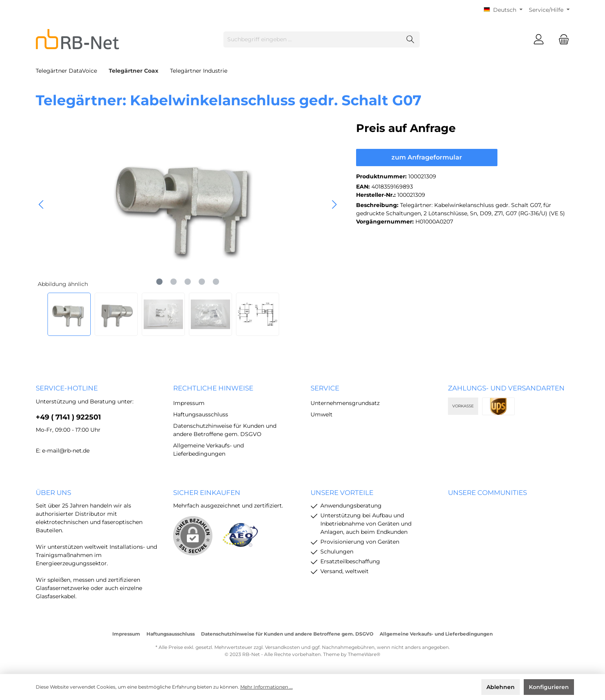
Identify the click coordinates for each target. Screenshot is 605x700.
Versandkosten (282, 647)
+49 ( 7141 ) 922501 (68, 417)
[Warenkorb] (561, 39)
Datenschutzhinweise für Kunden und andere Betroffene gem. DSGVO (287, 634)
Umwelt (322, 414)
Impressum (189, 403)
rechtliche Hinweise (213, 388)
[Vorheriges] (42, 204)
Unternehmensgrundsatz (345, 403)
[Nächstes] (334, 204)
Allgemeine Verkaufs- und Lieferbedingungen (436, 634)
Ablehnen (501, 687)
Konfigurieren (549, 687)
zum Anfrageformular (427, 157)
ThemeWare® (364, 654)
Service (325, 388)
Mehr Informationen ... (267, 687)
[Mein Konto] (539, 39)
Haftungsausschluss (201, 414)
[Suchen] (410, 39)
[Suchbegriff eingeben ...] (313, 39)
